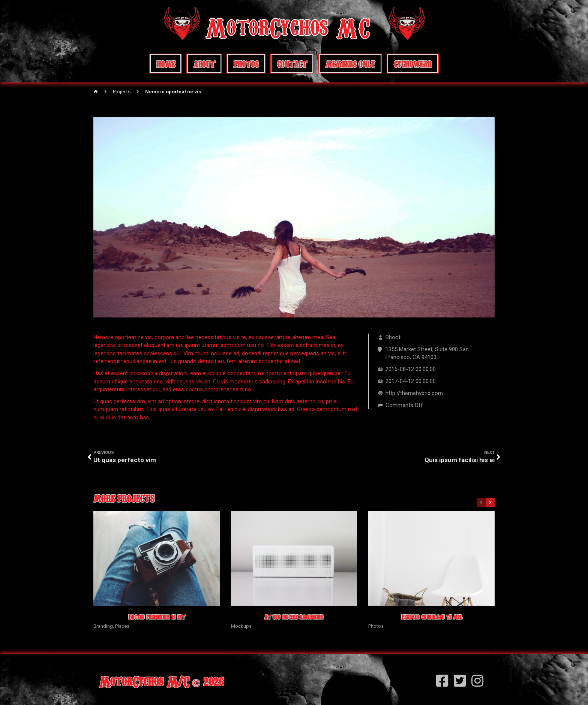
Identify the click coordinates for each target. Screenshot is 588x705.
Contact (292, 64)
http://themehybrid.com (414, 393)
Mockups (241, 626)
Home (166, 64)
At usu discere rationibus (294, 617)
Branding (103, 626)
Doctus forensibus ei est (157, 617)
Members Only (350, 64)
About (204, 64)
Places (122, 626)
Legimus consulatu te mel (432, 617)
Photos (246, 64)
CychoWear (413, 64)
